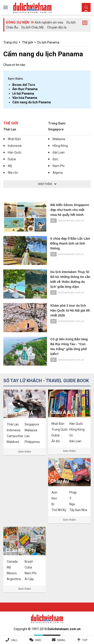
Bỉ (53, 504)
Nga (72, 504)
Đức (55, 159)
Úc (71, 435)
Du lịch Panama (48, 42)
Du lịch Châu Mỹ (33, 27)
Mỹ (10, 166)
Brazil (29, 562)
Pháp (73, 492)
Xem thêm (25, 452)
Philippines (32, 442)
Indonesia (15, 146)
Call (14, 640)
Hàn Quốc (15, 152)
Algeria (58, 173)
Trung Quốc (57, 123)
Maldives (13, 442)
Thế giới (27, 42)
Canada (12, 562)
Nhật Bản (14, 139)
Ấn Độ (56, 441)
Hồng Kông (60, 146)
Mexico (12, 573)
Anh (54, 492)
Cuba (28, 567)
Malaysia (59, 139)
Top (85, 640)
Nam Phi (59, 166)
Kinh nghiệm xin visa (49, 22)
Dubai (12, 159)
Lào (27, 436)
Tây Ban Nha (78, 510)
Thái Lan (10, 129)
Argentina (14, 579)
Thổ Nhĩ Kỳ (59, 510)
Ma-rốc (13, 173)
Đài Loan (59, 152)
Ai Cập (29, 579)
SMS (38, 640)
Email (61, 640)
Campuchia (15, 436)
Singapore (56, 129)
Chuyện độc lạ (57, 27)
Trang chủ (10, 42)
